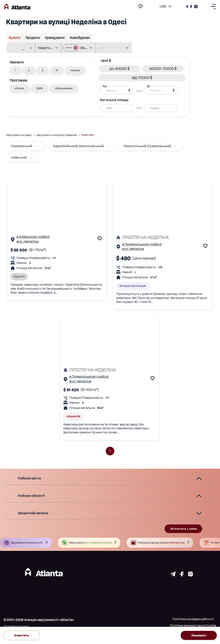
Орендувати (54, 38)
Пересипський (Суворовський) (147, 146)
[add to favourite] (141, 6)
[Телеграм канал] (187, 7)
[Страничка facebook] (182, 575)
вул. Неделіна (27, 242)
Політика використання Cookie (193, 626)
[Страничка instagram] (190, 575)
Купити (14, 38)
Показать (199, 635)
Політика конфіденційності (193, 619)
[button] (15, 71)
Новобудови (79, 38)
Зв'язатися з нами (183, 529)
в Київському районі (33, 237)
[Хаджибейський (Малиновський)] (108, 146)
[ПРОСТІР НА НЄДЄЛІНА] (163, 237)
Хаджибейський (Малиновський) (78, 146)
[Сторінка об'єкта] (13, 240)
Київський (19, 157)
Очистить (22, 635)
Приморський (21, 146)
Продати (32, 38)
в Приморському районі (142, 244)
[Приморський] (36, 146)
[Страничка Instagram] (195, 7)
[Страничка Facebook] (191, 7)
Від (105, 86)
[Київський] (31, 158)
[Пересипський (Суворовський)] (175, 146)
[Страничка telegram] (173, 575)
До (149, 86)
